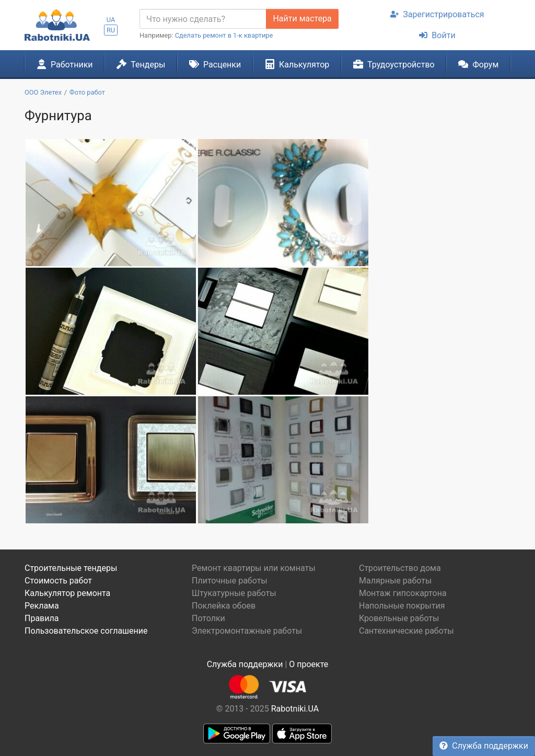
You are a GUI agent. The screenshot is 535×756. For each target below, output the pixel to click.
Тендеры (141, 64)
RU (111, 30)
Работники (65, 64)
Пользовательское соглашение (86, 631)
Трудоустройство (394, 64)
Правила (42, 618)
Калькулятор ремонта (67, 593)
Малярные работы (395, 581)
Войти (437, 35)
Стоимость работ (58, 581)
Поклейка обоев (224, 606)
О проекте (309, 664)
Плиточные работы (230, 581)
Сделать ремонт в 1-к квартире (224, 35)
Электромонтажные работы (247, 631)
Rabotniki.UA (295, 709)
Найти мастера (302, 19)
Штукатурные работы (234, 593)
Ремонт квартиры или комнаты (254, 568)
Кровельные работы (399, 618)
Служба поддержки (484, 746)
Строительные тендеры (71, 568)
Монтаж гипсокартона (403, 593)
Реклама (42, 606)
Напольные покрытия (402, 606)
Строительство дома (400, 568)
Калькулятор (297, 64)
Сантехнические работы (406, 631)
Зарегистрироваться (437, 14)
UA (111, 20)
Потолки (208, 618)
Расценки (215, 64)
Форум (478, 64)
